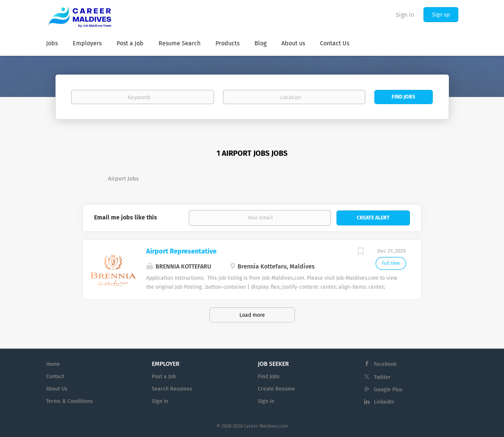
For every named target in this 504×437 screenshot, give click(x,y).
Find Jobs (403, 97)
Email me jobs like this (126, 217)
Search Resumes (172, 389)
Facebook (385, 364)
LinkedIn (384, 402)
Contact (55, 377)
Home (53, 364)
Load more (252, 315)
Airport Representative (181, 251)
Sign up (441, 15)
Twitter (382, 377)
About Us (57, 389)
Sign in (405, 15)
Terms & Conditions (70, 401)
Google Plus (388, 390)
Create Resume (276, 389)
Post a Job (164, 377)
